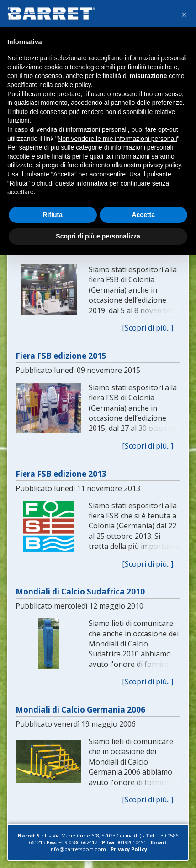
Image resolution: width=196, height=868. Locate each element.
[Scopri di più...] (148, 328)
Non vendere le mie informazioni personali (117, 139)
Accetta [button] (143, 215)
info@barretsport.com (78, 849)
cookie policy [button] (73, 85)
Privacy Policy (129, 849)
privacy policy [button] (162, 165)
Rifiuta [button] (53, 215)
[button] (184, 15)
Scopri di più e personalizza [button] (98, 236)
